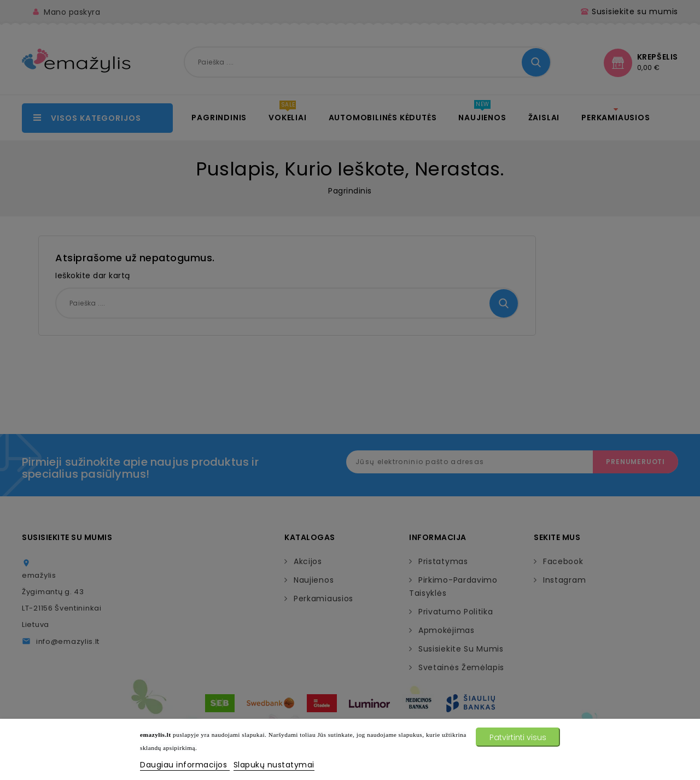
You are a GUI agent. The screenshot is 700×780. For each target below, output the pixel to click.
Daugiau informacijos (185, 765)
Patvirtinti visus (518, 737)
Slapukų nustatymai (274, 765)
